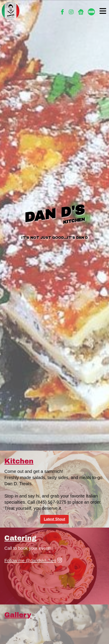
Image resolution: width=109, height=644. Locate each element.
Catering (20, 538)
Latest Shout (54, 519)
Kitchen (19, 461)
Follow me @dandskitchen (33, 560)
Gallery (18, 615)
